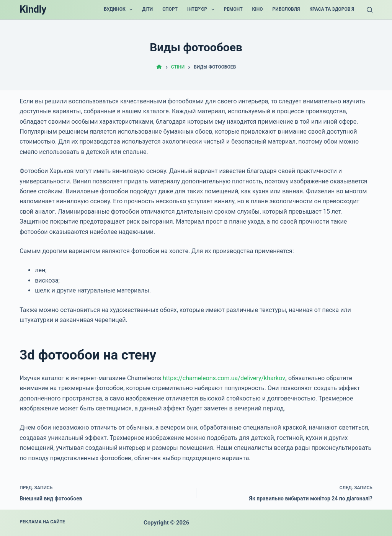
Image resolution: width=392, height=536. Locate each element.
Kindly (33, 9)
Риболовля (286, 9)
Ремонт (233, 9)
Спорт (170, 9)
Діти (147, 9)
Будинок (120, 10)
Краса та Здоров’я (332, 9)
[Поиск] (370, 10)
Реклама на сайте (42, 522)
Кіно (258, 9)
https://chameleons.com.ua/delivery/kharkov (224, 378)
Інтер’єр (202, 10)
